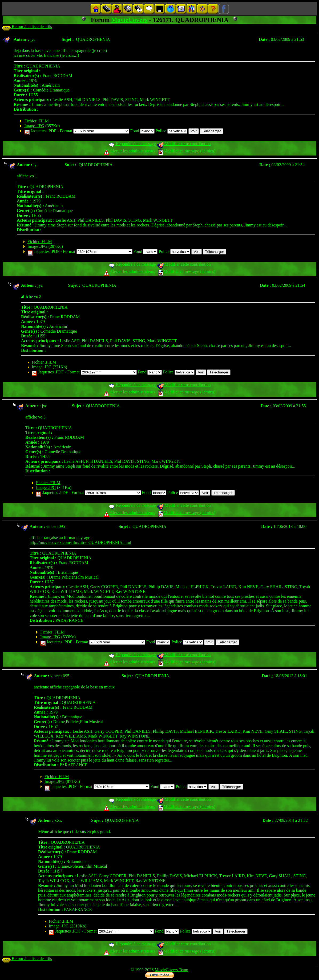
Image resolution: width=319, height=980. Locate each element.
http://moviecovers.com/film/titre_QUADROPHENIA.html (80, 542)
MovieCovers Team (171, 970)
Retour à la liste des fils (27, 27)
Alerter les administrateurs (129, 151)
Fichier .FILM (37, 121)
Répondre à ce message (132, 144)
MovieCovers (130, 20)
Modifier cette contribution (184, 144)
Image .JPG (34, 126)
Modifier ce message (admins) (187, 151)
